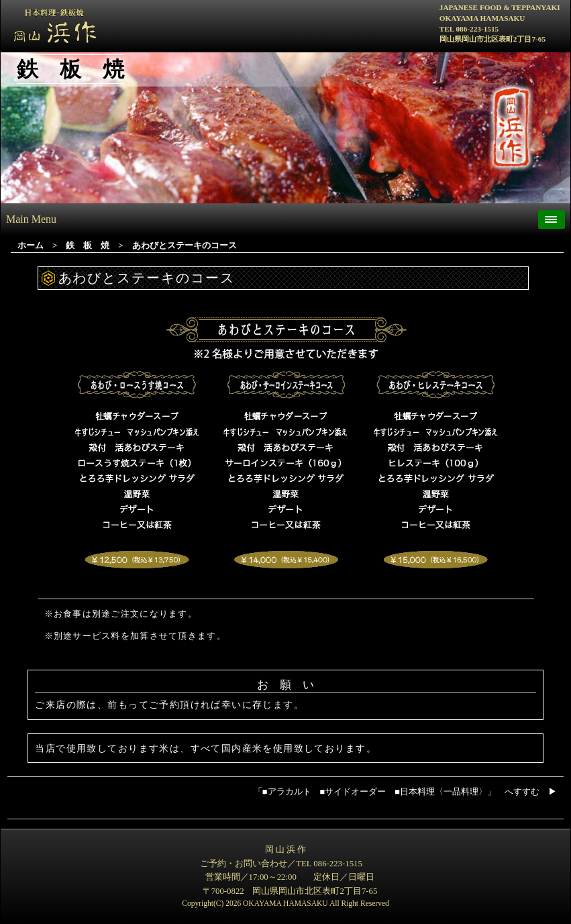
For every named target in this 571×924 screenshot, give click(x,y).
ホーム (31, 246)
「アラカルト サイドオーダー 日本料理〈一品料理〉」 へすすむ (405, 792)
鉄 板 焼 (88, 246)
